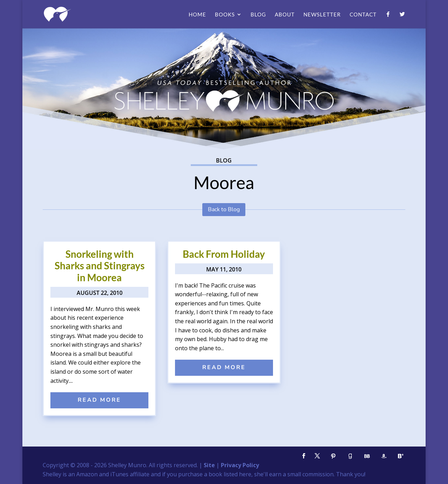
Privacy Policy (240, 465)
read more (99, 400)
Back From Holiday (224, 254)
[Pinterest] (333, 456)
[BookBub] (367, 456)
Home (197, 15)
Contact (363, 15)
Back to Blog (224, 209)
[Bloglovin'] (400, 456)
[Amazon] (384, 456)
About (285, 15)
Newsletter (322, 15)
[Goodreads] (350, 456)
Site (209, 465)
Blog (258, 15)
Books (225, 15)
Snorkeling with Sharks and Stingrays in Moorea (100, 266)
